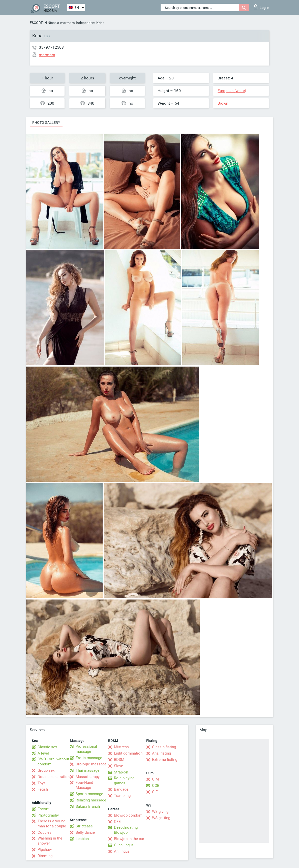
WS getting (161, 818)
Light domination (128, 753)
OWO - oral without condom (53, 762)
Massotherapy (88, 777)
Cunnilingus (124, 845)
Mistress (121, 747)
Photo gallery (46, 123)
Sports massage (89, 794)
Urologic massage (91, 764)
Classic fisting (164, 747)
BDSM (119, 760)
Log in (262, 7)
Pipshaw (45, 850)
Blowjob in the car (129, 839)
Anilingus (122, 851)
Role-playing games (124, 781)
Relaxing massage (91, 800)
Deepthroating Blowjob (126, 830)
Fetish (43, 789)
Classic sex (47, 747)
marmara (68, 23)
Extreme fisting (165, 760)
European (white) (232, 91)
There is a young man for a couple (52, 824)
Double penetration (54, 777)
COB (156, 786)
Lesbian (82, 839)
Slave (118, 766)
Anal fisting (161, 753)
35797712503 (51, 47)
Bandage (121, 789)
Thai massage (87, 770)
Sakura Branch (88, 806)
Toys (42, 783)
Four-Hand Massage (84, 785)
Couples (44, 832)
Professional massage (86, 749)
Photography (48, 815)
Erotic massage (89, 758)
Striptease (84, 826)
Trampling (122, 796)
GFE (117, 822)
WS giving (160, 812)
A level (43, 753)
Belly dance (85, 832)
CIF (155, 792)
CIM (155, 779)
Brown (223, 103)
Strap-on (121, 772)
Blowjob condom (128, 815)
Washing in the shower (50, 841)
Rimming (45, 856)
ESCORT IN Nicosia (44, 23)
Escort (43, 809)
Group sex (46, 770)
